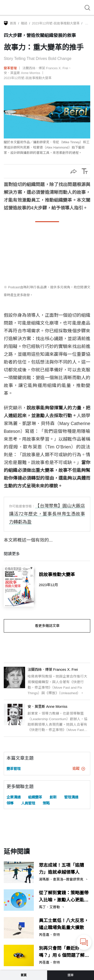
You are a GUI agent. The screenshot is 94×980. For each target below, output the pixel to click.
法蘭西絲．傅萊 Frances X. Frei (45, 68)
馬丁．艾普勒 (49, 907)
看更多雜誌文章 (47, 626)
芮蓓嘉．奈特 (49, 935)
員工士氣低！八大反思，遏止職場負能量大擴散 (64, 924)
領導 (10, 803)
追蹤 (79, 768)
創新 (53, 797)
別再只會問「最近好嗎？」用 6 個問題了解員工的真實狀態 (64, 953)
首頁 (13, 23)
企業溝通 (14, 797)
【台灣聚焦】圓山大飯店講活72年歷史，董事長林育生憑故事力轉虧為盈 (47, 514)
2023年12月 (48, 585)
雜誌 (24, 23)
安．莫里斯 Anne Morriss (22, 73)
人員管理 (28, 803)
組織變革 (35, 797)
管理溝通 (71, 797)
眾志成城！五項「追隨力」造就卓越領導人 (61, 869)
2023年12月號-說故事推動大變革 (56, 23)
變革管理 (10, 68)
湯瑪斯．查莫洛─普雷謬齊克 (61, 880)
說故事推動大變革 (57, 575)
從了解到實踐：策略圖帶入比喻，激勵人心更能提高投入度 (64, 897)
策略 (46, 803)
